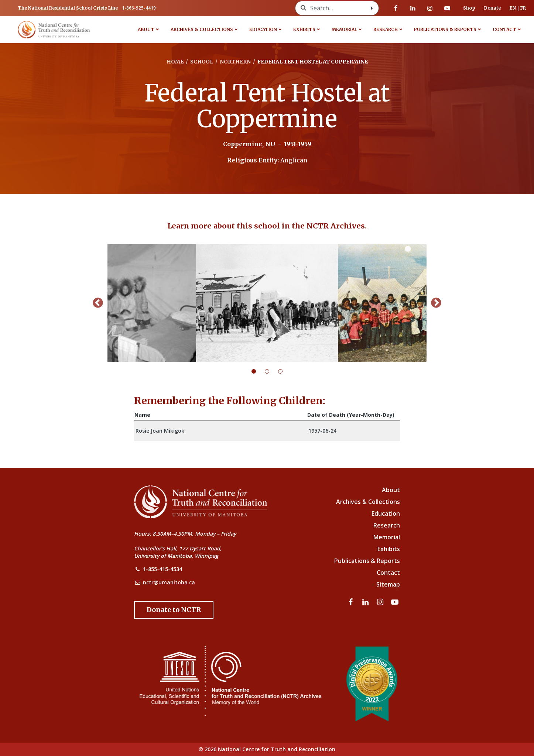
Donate (492, 8)
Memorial (344, 29)
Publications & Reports (445, 29)
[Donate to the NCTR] (174, 610)
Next (436, 303)
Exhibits (304, 29)
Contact (504, 29)
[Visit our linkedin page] (413, 8)
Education (263, 29)
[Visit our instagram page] (430, 8)
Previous (98, 303)
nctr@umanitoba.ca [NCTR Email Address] (169, 582)
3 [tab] (285, 371)
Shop (469, 8)
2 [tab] (271, 371)
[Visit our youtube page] (447, 8)
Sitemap (388, 584)
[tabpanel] (267, 303)
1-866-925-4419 (139, 8)
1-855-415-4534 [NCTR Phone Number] (162, 569)
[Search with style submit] (372, 8)
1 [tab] (258, 371)
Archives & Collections (202, 29)
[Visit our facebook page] (396, 8)
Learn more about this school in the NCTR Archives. (267, 226)
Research (386, 29)
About (146, 29)
